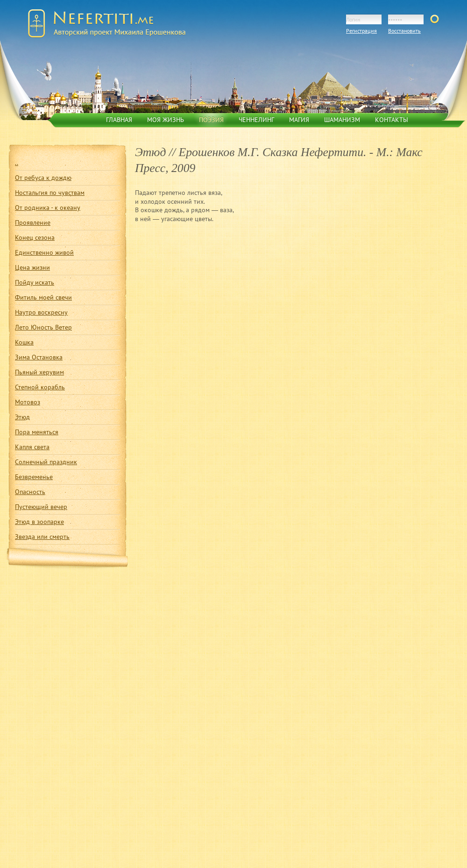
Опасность (30, 492)
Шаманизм (342, 120)
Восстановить (404, 31)
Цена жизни (32, 267)
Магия (299, 120)
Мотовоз (28, 402)
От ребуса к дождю (43, 178)
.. (17, 163)
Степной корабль (40, 387)
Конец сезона (35, 237)
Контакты (392, 120)
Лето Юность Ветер (43, 327)
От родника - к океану (48, 208)
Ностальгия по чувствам (50, 193)
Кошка (24, 342)
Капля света (32, 447)
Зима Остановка (39, 357)
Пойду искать (35, 282)
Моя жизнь (166, 120)
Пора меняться (37, 432)
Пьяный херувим (39, 372)
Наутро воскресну (41, 312)
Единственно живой (44, 252)
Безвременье (34, 477)
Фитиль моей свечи (43, 297)
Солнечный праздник (46, 462)
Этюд (22, 417)
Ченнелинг (256, 120)
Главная (119, 120)
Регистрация (361, 31)
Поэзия (211, 120)
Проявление (33, 222)
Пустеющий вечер (41, 507)
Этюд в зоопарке (39, 522)
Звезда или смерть (42, 537)
